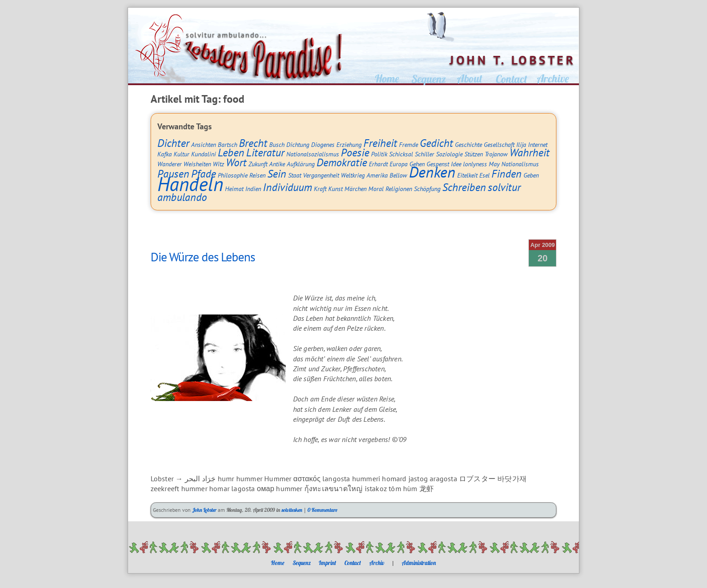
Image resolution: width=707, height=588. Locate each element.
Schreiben (464, 187)
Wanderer (170, 164)
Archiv (377, 563)
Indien (253, 189)
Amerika (377, 175)
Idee (456, 164)
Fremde (409, 144)
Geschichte (468, 144)
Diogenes (323, 144)
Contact (353, 563)
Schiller (425, 154)
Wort (236, 162)
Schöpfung (427, 189)
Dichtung (298, 144)
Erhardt (378, 164)
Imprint (328, 563)
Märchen (356, 189)
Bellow (398, 175)
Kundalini (204, 154)
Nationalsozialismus (313, 154)
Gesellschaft (499, 144)
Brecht (253, 143)
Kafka (165, 154)
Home (278, 563)
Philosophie (233, 175)
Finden (507, 174)
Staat (295, 175)
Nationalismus (520, 164)
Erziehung (349, 144)
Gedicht (436, 143)
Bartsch (227, 144)
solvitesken (292, 510)
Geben (531, 175)
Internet (538, 144)
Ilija (521, 144)
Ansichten (204, 144)
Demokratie (342, 162)
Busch (277, 144)
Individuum (287, 187)
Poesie (355, 153)
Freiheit (380, 143)
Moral (376, 189)
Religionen (399, 189)
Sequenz (302, 563)
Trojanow (496, 154)
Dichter (173, 143)
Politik (379, 154)
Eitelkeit (467, 175)
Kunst (335, 189)
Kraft (320, 189)
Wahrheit (530, 153)
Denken (432, 172)
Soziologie (449, 154)
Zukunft (258, 164)
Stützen (474, 154)
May (494, 164)
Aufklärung (301, 164)
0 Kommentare (322, 510)
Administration (419, 563)
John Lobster (204, 510)
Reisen (257, 175)
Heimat (234, 189)
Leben (231, 153)
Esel (484, 175)
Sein (277, 174)
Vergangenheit (321, 175)
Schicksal (401, 154)
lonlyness (475, 164)
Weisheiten (197, 164)
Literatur (265, 153)
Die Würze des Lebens (203, 257)
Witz (218, 164)
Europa (399, 164)
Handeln (190, 184)
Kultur (181, 154)
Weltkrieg (353, 175)
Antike (277, 164)
